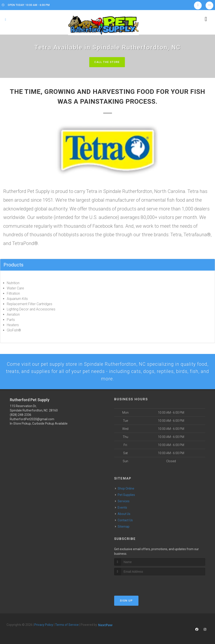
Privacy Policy (44, 626)
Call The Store (107, 62)
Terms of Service (67, 626)
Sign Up (126, 601)
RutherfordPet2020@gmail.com (32, 420)
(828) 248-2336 (21, 416)
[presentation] (137, 584)
